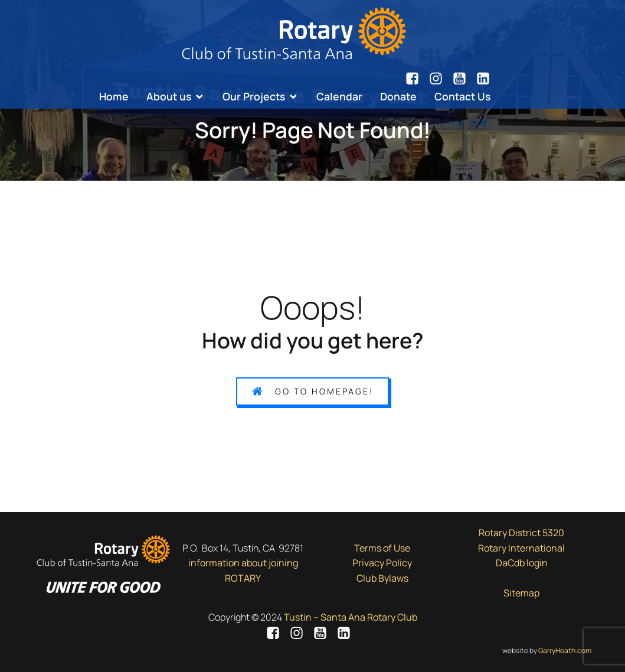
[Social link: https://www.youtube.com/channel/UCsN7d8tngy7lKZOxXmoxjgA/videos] (464, 79)
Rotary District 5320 (521, 533)
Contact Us (462, 96)
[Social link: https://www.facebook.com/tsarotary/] (417, 79)
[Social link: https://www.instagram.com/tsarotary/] (440, 79)
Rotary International (521, 548)
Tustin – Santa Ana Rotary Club (351, 617)
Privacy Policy (382, 563)
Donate (398, 96)
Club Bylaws (382, 578)
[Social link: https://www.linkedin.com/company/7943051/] (483, 79)
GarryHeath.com (565, 650)
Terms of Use (382, 548)
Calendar (339, 96)
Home (114, 96)
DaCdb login (522, 563)
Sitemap (521, 593)
